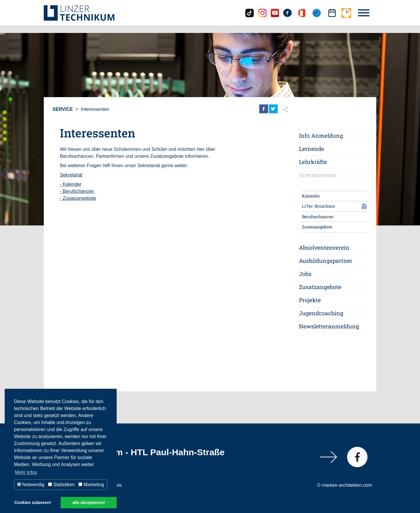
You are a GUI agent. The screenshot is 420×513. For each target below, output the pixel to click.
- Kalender (71, 184)
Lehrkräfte (313, 162)
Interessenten (95, 109)
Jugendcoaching (321, 313)
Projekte (310, 300)
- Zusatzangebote (78, 198)
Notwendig (31, 485)
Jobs (305, 274)
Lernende (311, 149)
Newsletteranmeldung (329, 326)
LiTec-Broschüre (318, 206)
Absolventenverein (324, 247)
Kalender (311, 196)
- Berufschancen (77, 191)
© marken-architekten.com (344, 485)
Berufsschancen (318, 217)
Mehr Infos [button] (26, 472)
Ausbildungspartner (326, 261)
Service (63, 109)
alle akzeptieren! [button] (89, 503)
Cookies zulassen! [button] (33, 503)
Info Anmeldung (321, 136)
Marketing (91, 485)
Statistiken (61, 485)
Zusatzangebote (317, 227)
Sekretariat (71, 175)
